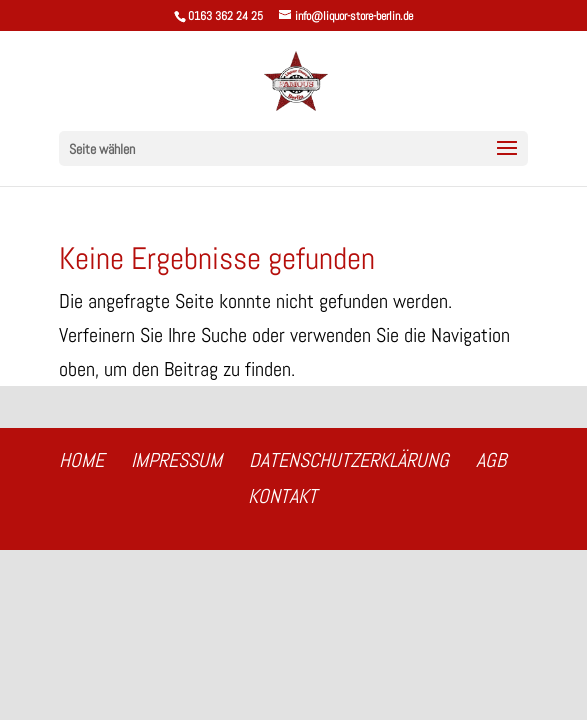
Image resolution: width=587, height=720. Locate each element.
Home (81, 460)
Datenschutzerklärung (349, 460)
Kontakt (282, 496)
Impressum (176, 460)
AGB (491, 460)
